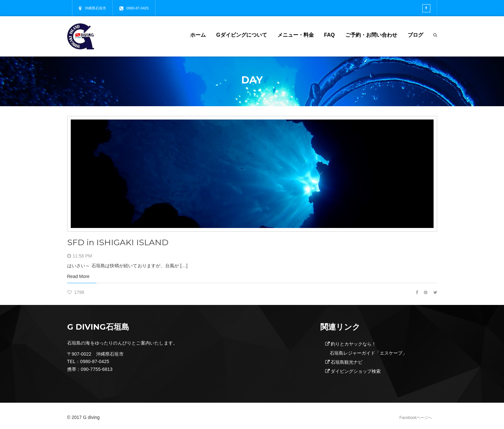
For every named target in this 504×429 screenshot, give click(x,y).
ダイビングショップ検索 (356, 371)
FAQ (330, 35)
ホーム (198, 35)
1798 (76, 292)
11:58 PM (82, 256)
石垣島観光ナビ (347, 362)
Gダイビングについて (241, 35)
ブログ (415, 35)
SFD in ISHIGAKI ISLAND (122, 242)
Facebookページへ (416, 418)
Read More (78, 276)
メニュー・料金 (296, 35)
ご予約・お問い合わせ (371, 35)
